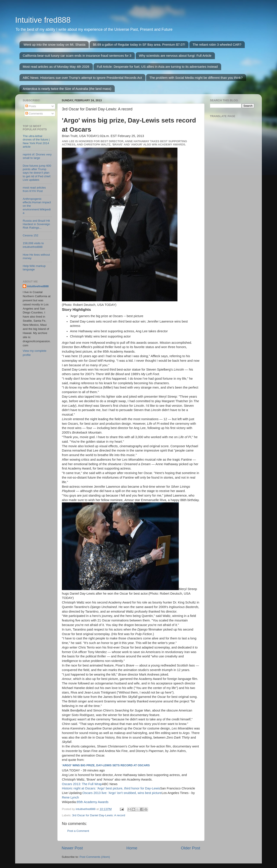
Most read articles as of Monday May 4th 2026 (56, 67)
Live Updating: (72, 793)
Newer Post (72, 848)
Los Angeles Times (175, 793)
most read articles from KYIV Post (34, 189)
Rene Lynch (70, 797)
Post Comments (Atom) (95, 857)
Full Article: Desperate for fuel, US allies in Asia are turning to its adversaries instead (157, 67)
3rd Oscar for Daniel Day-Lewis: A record (99, 815)
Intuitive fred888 (43, 20)
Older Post (191, 848)
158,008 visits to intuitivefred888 (33, 245)
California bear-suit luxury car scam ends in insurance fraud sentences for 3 (77, 56)
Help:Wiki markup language (34, 268)
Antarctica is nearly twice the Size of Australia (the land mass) (67, 89)
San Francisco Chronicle (178, 788)
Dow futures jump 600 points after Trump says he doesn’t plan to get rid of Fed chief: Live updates (37, 173)
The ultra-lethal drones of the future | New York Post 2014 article (36, 141)
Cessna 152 (31, 235)
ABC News (110, 784)
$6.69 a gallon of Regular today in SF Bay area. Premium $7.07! (139, 44)
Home (132, 848)
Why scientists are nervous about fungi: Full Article (175, 56)
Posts (31, 106)
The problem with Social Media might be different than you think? (196, 78)
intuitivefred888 (38, 286)
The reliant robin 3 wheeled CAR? (217, 44)
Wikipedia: (69, 802)
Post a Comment (78, 831)
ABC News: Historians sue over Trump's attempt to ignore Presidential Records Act (82, 78)
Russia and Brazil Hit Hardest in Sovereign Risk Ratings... (36, 224)
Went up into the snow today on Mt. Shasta (55, 44)
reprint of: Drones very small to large (37, 156)
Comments (34, 114)
